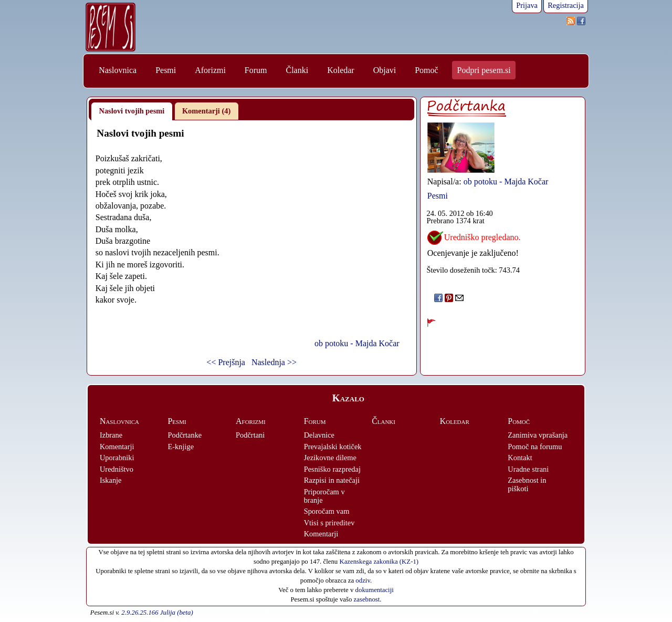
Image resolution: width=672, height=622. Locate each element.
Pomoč (426, 70)
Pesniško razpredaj (332, 469)
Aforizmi (210, 70)
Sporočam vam (327, 511)
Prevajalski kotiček (333, 447)
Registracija (566, 5)
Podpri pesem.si (484, 70)
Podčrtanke (185, 435)
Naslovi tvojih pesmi (132, 111)
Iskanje (111, 480)
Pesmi (166, 70)
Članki (297, 70)
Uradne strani (528, 469)
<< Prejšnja (226, 362)
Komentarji (117, 447)
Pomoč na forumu (535, 447)
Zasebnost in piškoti (527, 484)
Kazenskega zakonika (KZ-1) (379, 562)
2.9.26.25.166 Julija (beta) (157, 613)
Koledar (341, 70)
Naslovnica (118, 70)
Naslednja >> (274, 362)
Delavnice (319, 435)
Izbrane (111, 435)
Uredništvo (117, 469)
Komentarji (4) (206, 111)
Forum (256, 70)
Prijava (527, 5)
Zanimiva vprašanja (538, 435)
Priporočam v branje (324, 496)
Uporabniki (117, 458)
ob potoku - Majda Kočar (357, 343)
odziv (363, 580)
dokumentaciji (375, 590)
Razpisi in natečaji (332, 480)
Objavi (385, 70)
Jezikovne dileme (330, 458)
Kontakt (520, 458)
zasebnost (367, 599)
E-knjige (181, 447)
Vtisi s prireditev (329, 523)
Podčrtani (250, 435)
